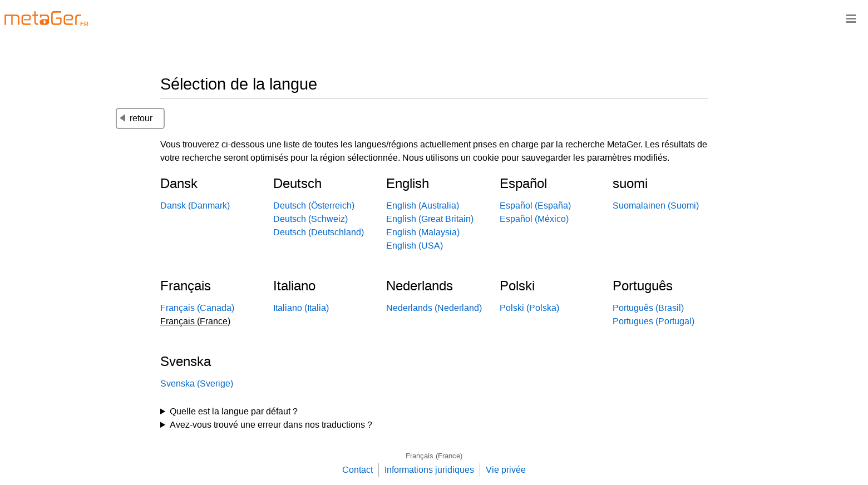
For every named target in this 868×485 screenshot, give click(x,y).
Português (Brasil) (648, 308)
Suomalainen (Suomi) (656, 206)
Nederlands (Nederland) (434, 308)
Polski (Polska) (529, 308)
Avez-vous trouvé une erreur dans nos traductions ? (271, 425)
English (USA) (415, 246)
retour (136, 118)
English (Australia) (423, 206)
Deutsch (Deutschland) (319, 232)
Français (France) (434, 456)
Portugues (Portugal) (654, 321)
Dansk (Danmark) (195, 206)
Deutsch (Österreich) (314, 206)
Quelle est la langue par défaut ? (234, 411)
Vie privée (506, 470)
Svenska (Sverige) (197, 383)
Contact (357, 470)
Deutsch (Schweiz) (310, 219)
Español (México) (534, 219)
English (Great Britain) (430, 219)
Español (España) (535, 206)
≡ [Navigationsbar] (851, 18)
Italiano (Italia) (301, 308)
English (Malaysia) (423, 232)
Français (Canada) (197, 308)
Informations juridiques (429, 470)
